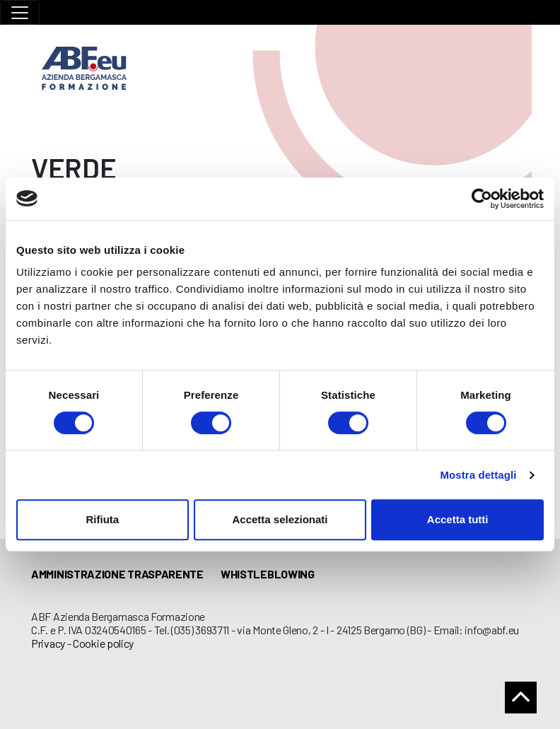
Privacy (48, 643)
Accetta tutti (458, 519)
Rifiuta (102, 519)
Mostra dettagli (478, 475)
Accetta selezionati (280, 519)
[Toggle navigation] (20, 12)
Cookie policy (103, 643)
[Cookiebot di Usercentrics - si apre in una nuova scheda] (482, 199)
